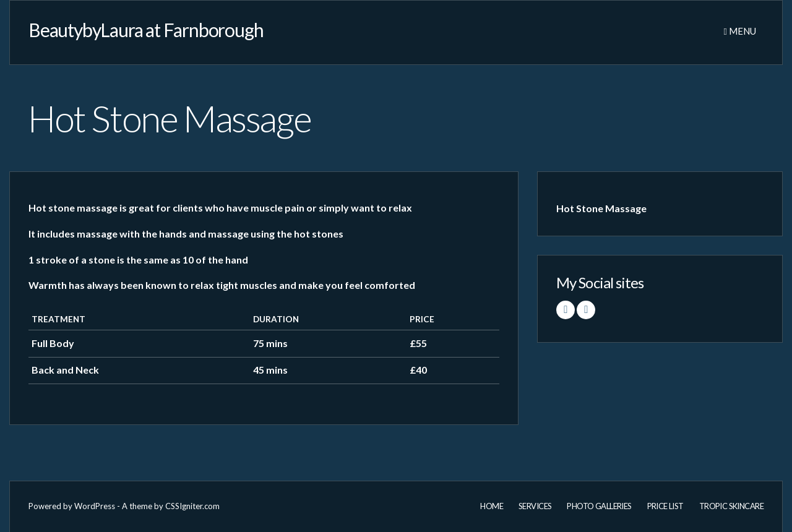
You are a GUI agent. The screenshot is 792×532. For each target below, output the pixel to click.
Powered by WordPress (72, 506)
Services (535, 506)
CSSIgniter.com (192, 506)
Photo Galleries (599, 506)
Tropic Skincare (731, 506)
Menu (740, 31)
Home (492, 506)
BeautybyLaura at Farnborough (146, 30)
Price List (665, 506)
